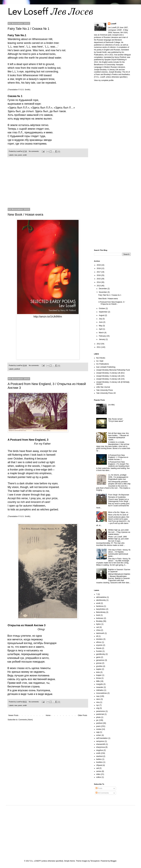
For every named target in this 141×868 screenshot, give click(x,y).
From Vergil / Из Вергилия (119, 495)
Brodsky (99, 621)
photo (98, 717)
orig (98, 708)
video (98, 774)
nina (98, 702)
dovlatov (100, 639)
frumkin (99, 651)
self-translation (102, 738)
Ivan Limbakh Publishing (106, 367)
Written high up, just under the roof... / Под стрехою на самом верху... (119, 532)
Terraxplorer (95, 861)
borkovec (100, 618)
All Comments (102, 793)
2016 (99, 275)
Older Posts (82, 715)
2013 (99, 286)
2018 (99, 268)
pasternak (100, 714)
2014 (99, 282)
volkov (99, 777)
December (103, 289)
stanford (99, 756)
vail (98, 768)
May (101, 326)
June (101, 322)
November (103, 292)
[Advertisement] (48, 184)
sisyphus (100, 750)
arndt (98, 603)
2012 (99, 344)
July (101, 319)
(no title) (111, 405)
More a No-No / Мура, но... (119, 512)
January (102, 339)
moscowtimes (102, 693)
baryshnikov (101, 609)
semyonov (100, 741)
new (16, 155)
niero (98, 699)
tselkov (99, 759)
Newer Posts (13, 715)
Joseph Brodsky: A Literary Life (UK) (110, 376)
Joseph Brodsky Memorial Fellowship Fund (113, 370)
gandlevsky (101, 654)
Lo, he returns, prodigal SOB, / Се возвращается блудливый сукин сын (118, 477)
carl (98, 627)
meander (100, 687)
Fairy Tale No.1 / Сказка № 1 (28, 29)
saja (98, 732)
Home (48, 715)
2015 (99, 279)
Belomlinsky (101, 612)
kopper (99, 675)
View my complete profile (104, 80)
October (102, 308)
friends (99, 648)
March (102, 333)
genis (98, 657)
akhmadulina (101, 597)
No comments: (34, 151)
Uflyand (99, 765)
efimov (99, 642)
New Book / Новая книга (25, 214)
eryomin (99, 645)
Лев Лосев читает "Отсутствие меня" (116, 420)
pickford (17, 369)
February (103, 336)
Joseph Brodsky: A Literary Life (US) (110, 379)
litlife (98, 681)
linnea (99, 678)
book (98, 615)
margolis (100, 684)
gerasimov (100, 660)
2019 (99, 265)
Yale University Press (105, 390)
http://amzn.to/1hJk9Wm (48, 317)
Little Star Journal (103, 387)
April (101, 329)
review (99, 729)
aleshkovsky (101, 600)
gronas (99, 663)
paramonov (101, 711)
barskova (100, 606)
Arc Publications (103, 364)
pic (97, 720)
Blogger (113, 861)
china (98, 630)
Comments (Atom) (25, 720)
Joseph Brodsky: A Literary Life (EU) (110, 373)
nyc (98, 705)
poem (20, 155)
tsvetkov (99, 762)
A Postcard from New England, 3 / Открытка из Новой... (112, 303)
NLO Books (101, 358)
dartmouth (100, 633)
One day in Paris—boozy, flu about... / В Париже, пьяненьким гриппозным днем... (119, 553)
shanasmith (101, 744)
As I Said (100, 361)
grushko (99, 666)
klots (98, 672)
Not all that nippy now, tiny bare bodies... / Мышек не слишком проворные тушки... (119, 436)
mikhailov (100, 690)
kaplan (99, 669)
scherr (99, 735)
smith (25, 155)
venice (99, 771)
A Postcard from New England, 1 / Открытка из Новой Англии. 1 (118, 457)
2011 (99, 347)
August (102, 315)
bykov (98, 624)
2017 (99, 272)
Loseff (114, 24)
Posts (99, 788)
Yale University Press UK (106, 393)
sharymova (101, 747)
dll (97, 636)
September (103, 312)
